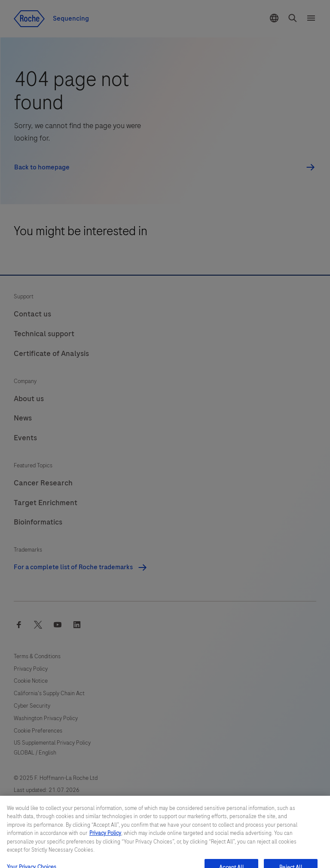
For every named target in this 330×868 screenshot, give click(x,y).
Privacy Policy (105, 840)
